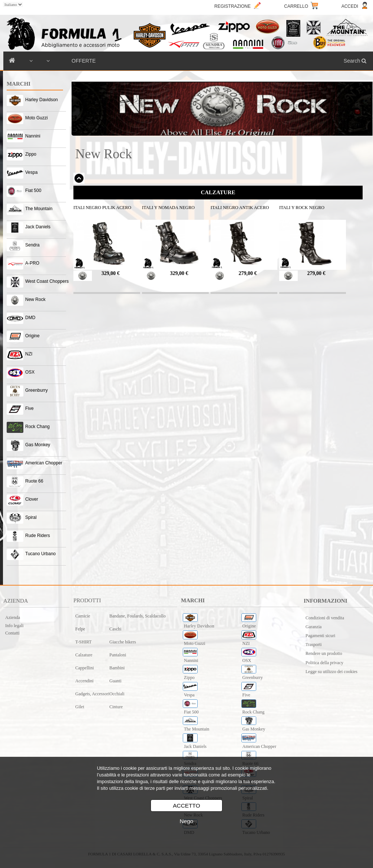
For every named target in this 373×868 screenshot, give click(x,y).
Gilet (80, 707)
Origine (32, 336)
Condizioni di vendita (325, 618)
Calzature (84, 655)
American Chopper (44, 463)
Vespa (31, 172)
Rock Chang (37, 427)
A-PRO (32, 263)
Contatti (12, 633)
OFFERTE (84, 61)
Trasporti (314, 645)
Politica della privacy (324, 663)
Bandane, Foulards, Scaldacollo (138, 616)
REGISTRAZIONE (232, 6)
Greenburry (37, 390)
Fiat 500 (33, 191)
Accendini (84, 681)
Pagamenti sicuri (320, 636)
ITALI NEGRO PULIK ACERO (102, 208)
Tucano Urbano (40, 554)
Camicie (83, 616)
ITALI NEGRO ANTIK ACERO (240, 208)
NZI (29, 354)
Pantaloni (118, 655)
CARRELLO (296, 6)
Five (29, 408)
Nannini (33, 136)
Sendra (32, 245)
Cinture (116, 707)
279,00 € (248, 273)
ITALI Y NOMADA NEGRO (168, 208)
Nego (187, 821)
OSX (30, 372)
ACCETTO (186, 806)
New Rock (35, 299)
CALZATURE (218, 192)
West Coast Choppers (47, 281)
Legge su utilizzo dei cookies (331, 672)
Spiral (31, 517)
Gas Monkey (38, 445)
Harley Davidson (42, 100)
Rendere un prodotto (324, 653)
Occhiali (117, 694)
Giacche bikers (123, 642)
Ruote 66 (34, 481)
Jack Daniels (38, 227)
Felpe (80, 629)
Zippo (31, 154)
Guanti (115, 681)
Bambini (117, 668)
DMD (30, 318)
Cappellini (85, 668)
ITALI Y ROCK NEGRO (302, 208)
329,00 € (111, 273)
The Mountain (39, 209)
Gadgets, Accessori (92, 694)
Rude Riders (38, 536)
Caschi (115, 629)
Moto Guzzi (37, 118)
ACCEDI (350, 6)
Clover (32, 499)
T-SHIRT (83, 642)
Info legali (14, 626)
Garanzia (313, 627)
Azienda (13, 617)
